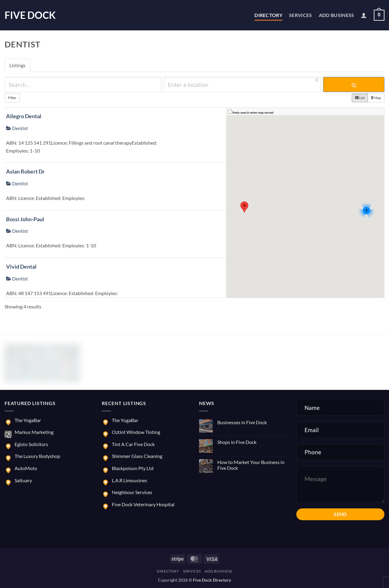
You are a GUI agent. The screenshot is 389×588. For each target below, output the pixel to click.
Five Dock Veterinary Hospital (143, 504)
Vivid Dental (21, 266)
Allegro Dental (24, 116)
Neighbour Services (132, 492)
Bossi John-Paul (25, 219)
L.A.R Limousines (129, 480)
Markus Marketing (34, 432)
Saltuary (23, 480)
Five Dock (30, 15)
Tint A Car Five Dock (133, 444)
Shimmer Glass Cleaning (137, 456)
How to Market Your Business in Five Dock (251, 465)
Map (376, 98)
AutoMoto (26, 468)
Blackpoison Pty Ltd (133, 468)
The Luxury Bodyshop (37, 456)
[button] (364, 15)
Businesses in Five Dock (242, 422)
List (360, 98)
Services (301, 15)
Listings (17, 65)
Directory (268, 15)
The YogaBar (28, 420)
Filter (12, 98)
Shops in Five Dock (237, 442)
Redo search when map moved (253, 112)
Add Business (337, 15)
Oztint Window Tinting (136, 432)
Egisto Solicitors (31, 444)
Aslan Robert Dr (25, 171)
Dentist (17, 128)
